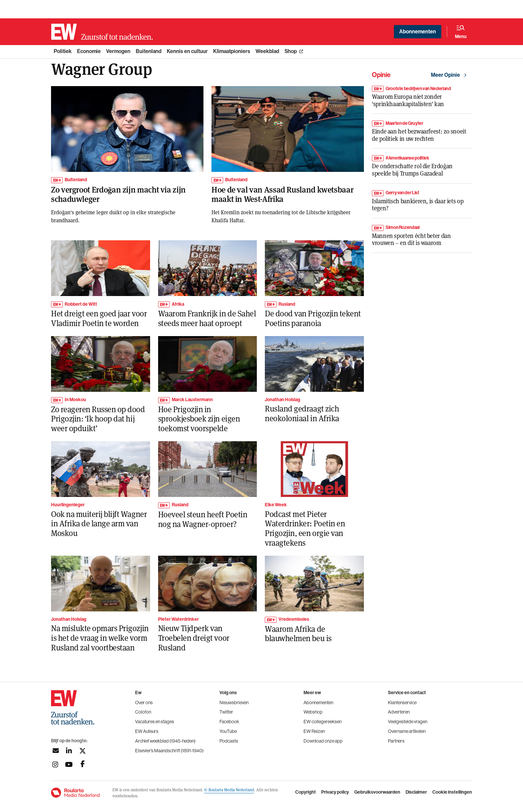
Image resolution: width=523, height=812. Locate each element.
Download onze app (323, 741)
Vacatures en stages (155, 722)
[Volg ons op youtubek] (69, 764)
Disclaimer (416, 792)
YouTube (228, 731)
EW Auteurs (147, 731)
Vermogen (118, 51)
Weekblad (267, 51)
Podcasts (229, 741)
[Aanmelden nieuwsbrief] (55, 751)
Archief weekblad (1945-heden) (165, 741)
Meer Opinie (445, 75)
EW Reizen (314, 731)
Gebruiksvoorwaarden (377, 792)
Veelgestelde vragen (408, 722)
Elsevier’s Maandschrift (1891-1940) (169, 751)
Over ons (144, 703)
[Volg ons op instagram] (55, 764)
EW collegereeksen (323, 722)
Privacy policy (335, 792)
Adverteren (399, 712)
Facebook (229, 722)
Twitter (226, 712)
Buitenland (149, 51)
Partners (396, 741)
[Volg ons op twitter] (83, 751)
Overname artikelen (407, 731)
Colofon (143, 712)
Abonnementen (418, 32)
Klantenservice (402, 703)
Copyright (306, 792)
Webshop (313, 712)
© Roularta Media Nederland (229, 790)
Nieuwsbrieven (234, 703)
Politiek (63, 51)
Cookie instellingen (452, 792)
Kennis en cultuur (187, 51)
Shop (291, 51)
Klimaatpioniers (232, 51)
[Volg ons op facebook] (83, 764)
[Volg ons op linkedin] (69, 751)
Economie (89, 51)
